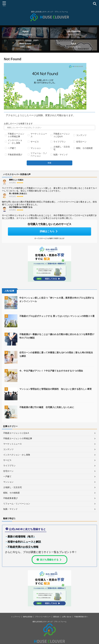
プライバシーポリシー (43, 620)
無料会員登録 (28, 620)
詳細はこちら (49, 235)
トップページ (16, 620)
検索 (49, 167)
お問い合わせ (67, 620)
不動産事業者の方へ (81, 620)
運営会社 (56, 620)
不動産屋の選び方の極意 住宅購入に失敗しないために (48, 411)
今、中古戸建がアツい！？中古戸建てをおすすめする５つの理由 (53, 374)
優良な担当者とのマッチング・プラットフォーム (49, 625)
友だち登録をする (49, 563)
